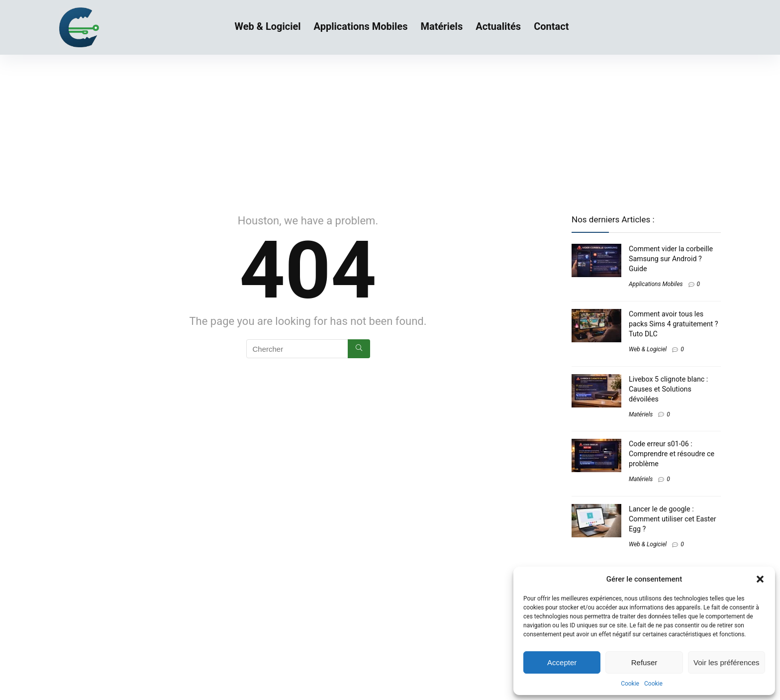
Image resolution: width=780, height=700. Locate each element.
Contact (551, 26)
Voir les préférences (727, 662)
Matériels (441, 26)
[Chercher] (359, 349)
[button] (760, 579)
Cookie (630, 684)
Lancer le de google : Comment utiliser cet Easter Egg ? (673, 519)
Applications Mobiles (361, 26)
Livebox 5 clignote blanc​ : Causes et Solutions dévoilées (668, 389)
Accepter (562, 662)
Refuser (644, 662)
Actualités (498, 26)
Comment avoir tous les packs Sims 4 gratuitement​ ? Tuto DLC (674, 324)
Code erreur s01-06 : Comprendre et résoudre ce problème (672, 454)
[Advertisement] (390, 129)
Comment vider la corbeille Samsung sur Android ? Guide (671, 259)
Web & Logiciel (268, 26)
